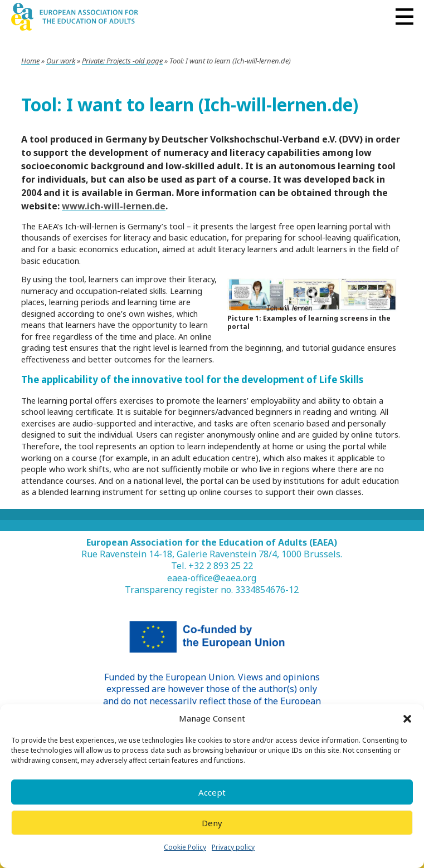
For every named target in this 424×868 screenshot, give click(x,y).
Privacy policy (233, 847)
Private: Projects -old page (122, 61)
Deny (212, 823)
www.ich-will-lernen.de (114, 206)
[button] (407, 719)
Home (30, 61)
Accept (212, 792)
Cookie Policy (185, 847)
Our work (61, 61)
